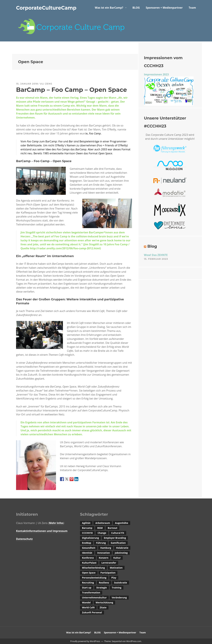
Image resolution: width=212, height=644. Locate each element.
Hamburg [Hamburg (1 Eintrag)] (106, 548)
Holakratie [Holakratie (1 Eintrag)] (122, 548)
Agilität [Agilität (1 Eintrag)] (86, 523)
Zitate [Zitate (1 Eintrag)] (103, 607)
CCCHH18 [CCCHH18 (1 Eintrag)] (87, 533)
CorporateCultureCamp (46, 8)
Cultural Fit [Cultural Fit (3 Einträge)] (118, 533)
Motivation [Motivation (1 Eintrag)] (116, 568)
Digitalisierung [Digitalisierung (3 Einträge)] (90, 538)
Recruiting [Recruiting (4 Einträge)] (88, 583)
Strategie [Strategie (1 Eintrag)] (101, 588)
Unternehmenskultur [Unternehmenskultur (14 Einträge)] (94, 598)
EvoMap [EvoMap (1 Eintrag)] (87, 543)
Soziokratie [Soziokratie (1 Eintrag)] (121, 583)
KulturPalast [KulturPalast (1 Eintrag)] (89, 563)
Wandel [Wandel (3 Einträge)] (86, 602)
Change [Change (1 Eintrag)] (102, 533)
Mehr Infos (56, 523)
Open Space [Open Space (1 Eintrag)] (89, 573)
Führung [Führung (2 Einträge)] (101, 543)
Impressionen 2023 (156, 74)
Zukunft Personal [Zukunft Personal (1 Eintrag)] (92, 612)
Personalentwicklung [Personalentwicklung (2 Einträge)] (94, 578)
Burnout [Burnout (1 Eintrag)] (112, 528)
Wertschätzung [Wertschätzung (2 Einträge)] (104, 602)
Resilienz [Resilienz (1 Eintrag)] (104, 583)
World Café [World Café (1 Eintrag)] (88, 607)
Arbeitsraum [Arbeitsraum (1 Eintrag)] (103, 523)
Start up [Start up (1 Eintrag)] (87, 588)
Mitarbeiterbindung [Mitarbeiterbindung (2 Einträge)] (93, 568)
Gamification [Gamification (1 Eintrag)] (118, 543)
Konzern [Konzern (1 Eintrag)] (104, 558)
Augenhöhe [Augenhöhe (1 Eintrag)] (122, 523)
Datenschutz (24, 539)
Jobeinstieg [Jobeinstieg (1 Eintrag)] (121, 553)
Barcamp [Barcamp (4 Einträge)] (87, 528)
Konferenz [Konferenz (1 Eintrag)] (88, 558)
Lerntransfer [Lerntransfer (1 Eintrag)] (109, 563)
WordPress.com (134, 641)
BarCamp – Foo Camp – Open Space (71, 90)
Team (192, 8)
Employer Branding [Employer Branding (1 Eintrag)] (115, 538)
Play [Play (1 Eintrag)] (114, 578)
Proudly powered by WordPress (85, 641)
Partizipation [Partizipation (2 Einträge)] (108, 573)
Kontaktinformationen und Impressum (42, 531)
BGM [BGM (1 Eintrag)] (100, 528)
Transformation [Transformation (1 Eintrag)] (91, 593)
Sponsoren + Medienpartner (164, 8)
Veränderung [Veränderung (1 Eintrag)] (119, 598)
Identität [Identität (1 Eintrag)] (87, 553)
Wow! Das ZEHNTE (156, 255)
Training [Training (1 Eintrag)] (117, 588)
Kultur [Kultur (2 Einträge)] (117, 558)
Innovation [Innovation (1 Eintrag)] (104, 553)
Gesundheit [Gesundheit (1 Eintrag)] (89, 548)
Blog (152, 246)
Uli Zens (46, 84)
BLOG (136, 8)
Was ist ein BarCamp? (109, 8)
